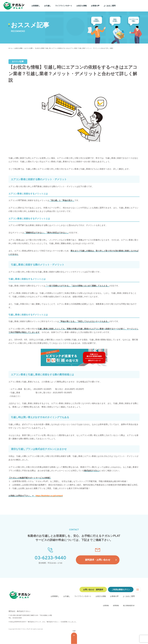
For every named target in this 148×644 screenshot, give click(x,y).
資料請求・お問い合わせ (98, 560)
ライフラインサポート (64, 6)
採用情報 (116, 606)
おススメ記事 (28, 48)
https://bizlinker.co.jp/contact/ (49, 496)
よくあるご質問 (110, 6)
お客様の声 (95, 6)
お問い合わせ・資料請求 (93, 590)
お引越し (48, 6)
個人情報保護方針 (129, 606)
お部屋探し (36, 6)
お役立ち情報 (82, 6)
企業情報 (106, 606)
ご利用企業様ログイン (121, 590)
